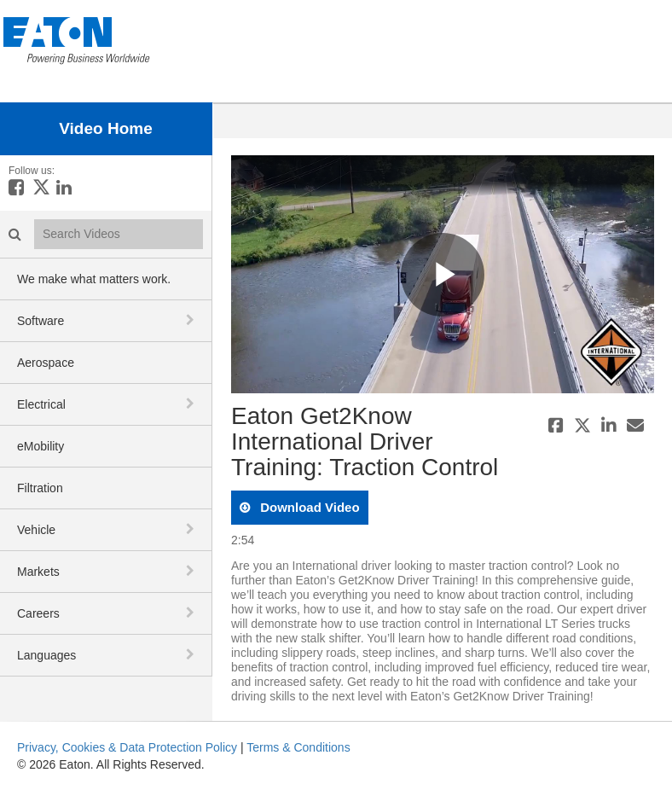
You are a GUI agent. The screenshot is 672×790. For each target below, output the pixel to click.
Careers (38, 613)
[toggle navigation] (192, 320)
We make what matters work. (94, 279)
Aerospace (46, 363)
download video (308, 507)
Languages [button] (46, 655)
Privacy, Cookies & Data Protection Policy (127, 747)
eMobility (41, 446)
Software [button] (41, 321)
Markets (38, 572)
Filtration (40, 488)
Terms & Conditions (298, 747)
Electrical (41, 404)
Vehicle (36, 530)
